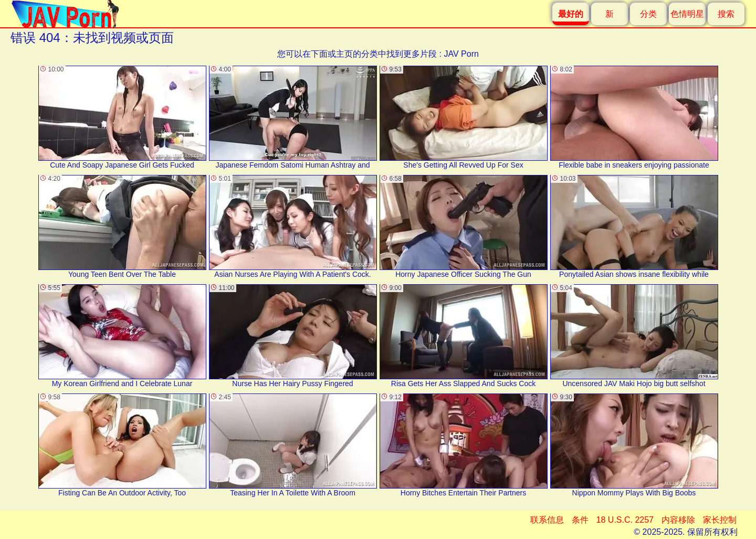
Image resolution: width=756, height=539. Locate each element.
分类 (648, 14)
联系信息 (547, 520)
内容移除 (678, 520)
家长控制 (720, 520)
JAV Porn (461, 54)
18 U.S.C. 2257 (625, 520)
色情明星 (687, 14)
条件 (580, 520)
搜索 (726, 14)
